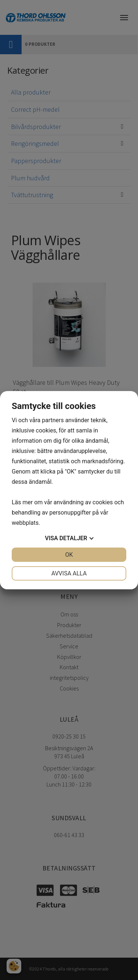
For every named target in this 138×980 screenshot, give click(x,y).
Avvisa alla (69, 573)
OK (69, 555)
